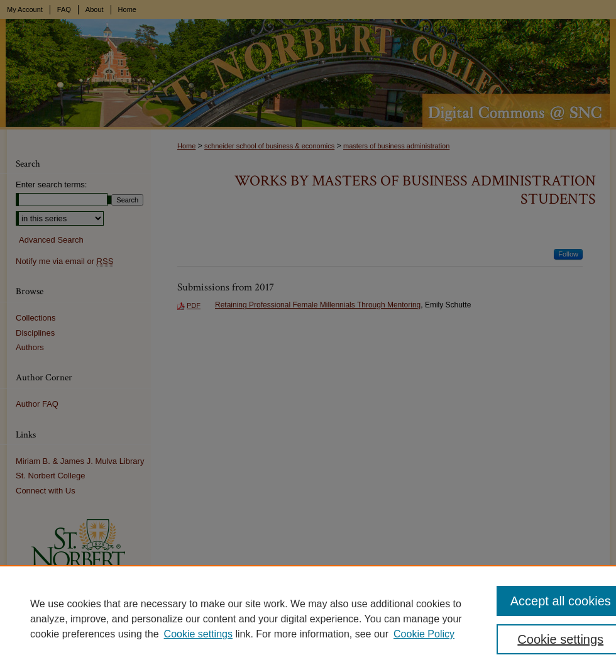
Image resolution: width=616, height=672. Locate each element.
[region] (308, 619)
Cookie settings (198, 634)
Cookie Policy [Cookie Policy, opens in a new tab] (424, 634)
